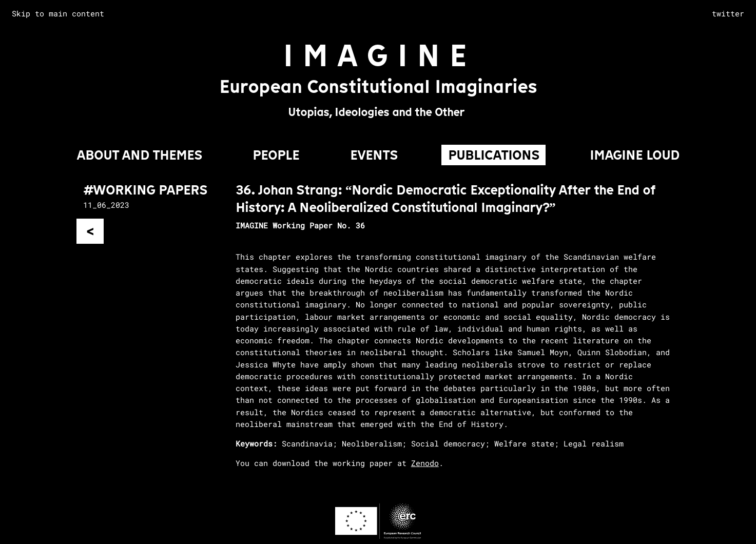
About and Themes (139, 155)
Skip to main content (58, 13)
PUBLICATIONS (494, 155)
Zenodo (425, 463)
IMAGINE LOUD (635, 155)
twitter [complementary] (728, 13)
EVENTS (374, 155)
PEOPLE (276, 155)
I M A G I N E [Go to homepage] (375, 56)
